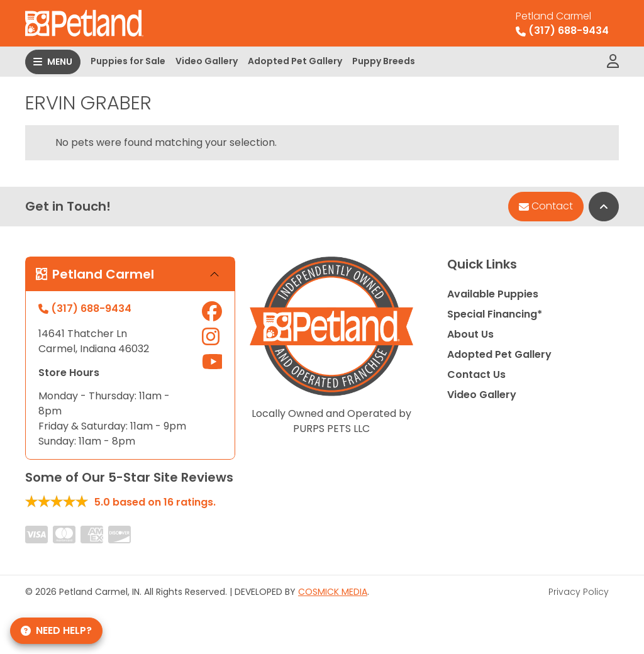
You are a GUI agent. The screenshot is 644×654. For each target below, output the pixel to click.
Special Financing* (495, 314)
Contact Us (476, 374)
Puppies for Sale (128, 61)
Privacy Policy (579, 592)
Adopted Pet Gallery (295, 61)
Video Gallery (207, 61)
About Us (470, 334)
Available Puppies (493, 294)
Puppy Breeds (384, 61)
